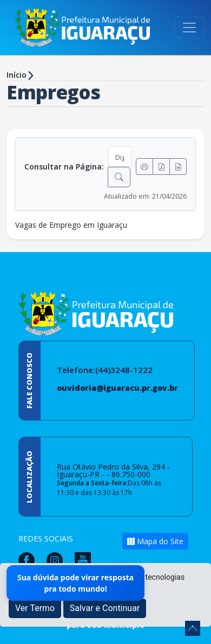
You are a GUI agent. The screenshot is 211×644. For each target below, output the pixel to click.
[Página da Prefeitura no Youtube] (85, 560)
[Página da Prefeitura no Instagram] (57, 560)
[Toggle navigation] (189, 28)
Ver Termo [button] (35, 608)
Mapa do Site (155, 541)
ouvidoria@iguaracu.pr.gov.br (117, 388)
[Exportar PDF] (161, 167)
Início (17, 75)
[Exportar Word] (178, 167)
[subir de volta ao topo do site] (193, 628)
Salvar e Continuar (105, 608)
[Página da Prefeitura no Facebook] (29, 560)
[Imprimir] (144, 167)
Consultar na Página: (64, 167)
